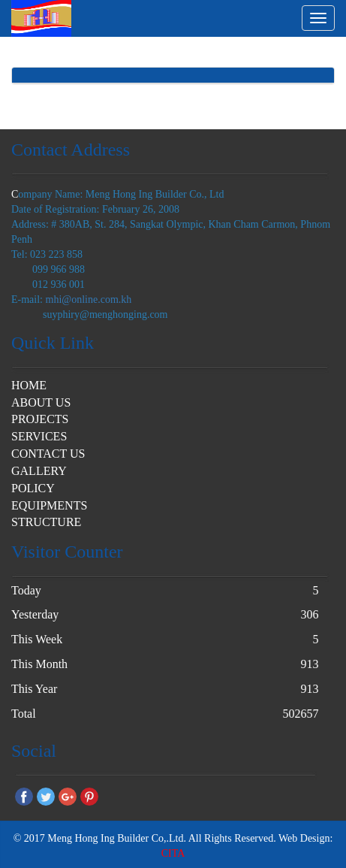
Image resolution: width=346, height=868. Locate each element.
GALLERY (39, 471)
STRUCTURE (46, 522)
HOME (29, 385)
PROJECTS (40, 419)
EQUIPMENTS (49, 505)
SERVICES (39, 436)
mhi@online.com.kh (89, 299)
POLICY (33, 488)
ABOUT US (41, 402)
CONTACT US (48, 454)
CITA (173, 853)
